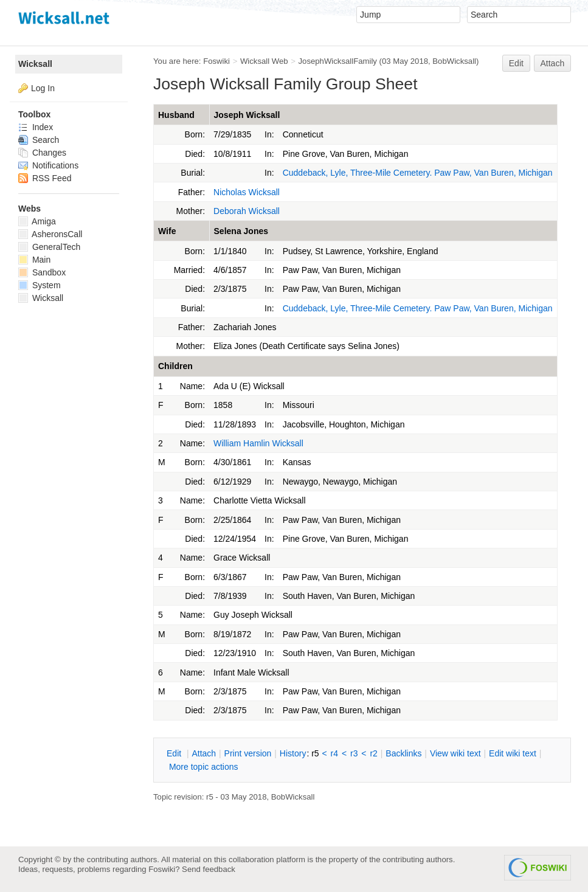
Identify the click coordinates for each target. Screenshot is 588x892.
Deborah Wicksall (247, 211)
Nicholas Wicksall (247, 192)
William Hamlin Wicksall (258, 443)
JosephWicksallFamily (338, 61)
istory (293, 753)
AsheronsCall (50, 234)
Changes (42, 153)
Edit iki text (513, 753)
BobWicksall (454, 61)
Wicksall (35, 64)
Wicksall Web (264, 61)
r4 (334, 753)
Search (39, 140)
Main (34, 260)
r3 (354, 753)
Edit (516, 63)
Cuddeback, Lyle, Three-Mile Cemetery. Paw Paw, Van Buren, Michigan (418, 173)
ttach (204, 753)
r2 (373, 753)
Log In (43, 88)
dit (175, 753)
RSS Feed (45, 178)
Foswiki (216, 61)
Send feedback (209, 869)
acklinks (403, 753)
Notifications (48, 165)
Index (36, 127)
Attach (553, 63)
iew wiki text (455, 753)
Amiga (37, 221)
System (40, 285)
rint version (248, 753)
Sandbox (42, 272)
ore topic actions (204, 767)
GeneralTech (49, 247)
